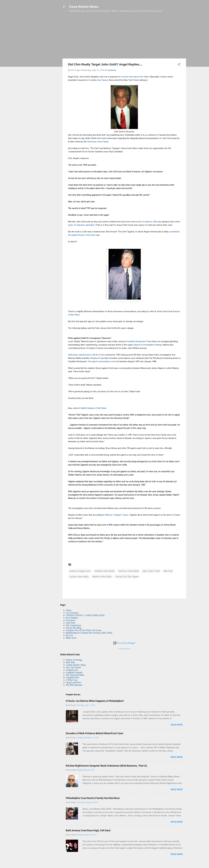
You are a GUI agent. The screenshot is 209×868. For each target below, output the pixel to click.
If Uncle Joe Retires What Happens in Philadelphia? (95, 701)
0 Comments (111, 70)
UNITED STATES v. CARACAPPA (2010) (85, 615)
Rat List (69, 635)
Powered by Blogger (124, 643)
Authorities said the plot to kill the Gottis (86, 355)
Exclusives (71, 620)
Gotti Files (71, 623)
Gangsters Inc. (72, 670)
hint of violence (145, 222)
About (69, 610)
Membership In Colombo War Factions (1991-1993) (89, 633)
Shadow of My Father (97, 408)
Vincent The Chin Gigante (127, 577)
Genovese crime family (98, 142)
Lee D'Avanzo (72, 613)
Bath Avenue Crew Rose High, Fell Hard (88, 830)
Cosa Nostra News (84, 7)
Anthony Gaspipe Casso (80, 571)
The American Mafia (75, 675)
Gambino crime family (104, 571)
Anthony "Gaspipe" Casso (117, 515)
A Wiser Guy (72, 680)
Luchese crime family (79, 577)
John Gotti (168, 571)
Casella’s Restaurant (136, 341)
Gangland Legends (74, 672)
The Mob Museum (74, 685)
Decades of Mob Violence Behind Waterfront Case (94, 733)
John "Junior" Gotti (151, 571)
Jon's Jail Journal (73, 667)
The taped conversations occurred (104, 361)
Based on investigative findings (148, 345)
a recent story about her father (135, 77)
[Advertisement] (124, 37)
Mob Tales (70, 662)
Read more (177, 725)
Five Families (72, 618)
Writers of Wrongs (74, 660)
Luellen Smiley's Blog (76, 665)
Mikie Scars (71, 638)
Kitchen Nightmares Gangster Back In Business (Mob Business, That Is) (106, 766)
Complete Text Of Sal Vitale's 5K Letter (84, 630)
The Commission (73, 625)
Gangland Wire (73, 677)
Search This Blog (74, 628)
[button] (179, 65)
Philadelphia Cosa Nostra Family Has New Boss (93, 798)
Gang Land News (74, 682)
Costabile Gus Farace (98, 80)
